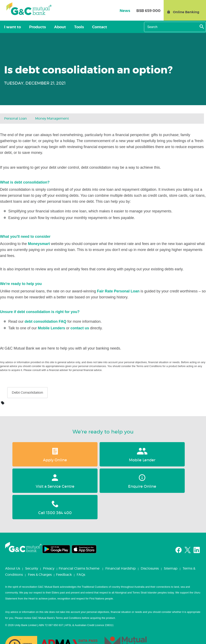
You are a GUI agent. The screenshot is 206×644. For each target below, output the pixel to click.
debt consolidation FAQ (45, 321)
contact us (80, 328)
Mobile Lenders (51, 328)
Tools (67, 27)
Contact (85, 27)
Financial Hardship (121, 542)
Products (33, 27)
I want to (11, 27)
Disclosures (150, 542)
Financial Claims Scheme (79, 542)
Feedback (64, 548)
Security (32, 542)
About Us (13, 542)
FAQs (81, 548)
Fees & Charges (40, 548)
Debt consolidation (27, 393)
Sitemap (171, 542)
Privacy (49, 542)
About (52, 27)
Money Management (52, 119)
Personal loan (15, 119)
